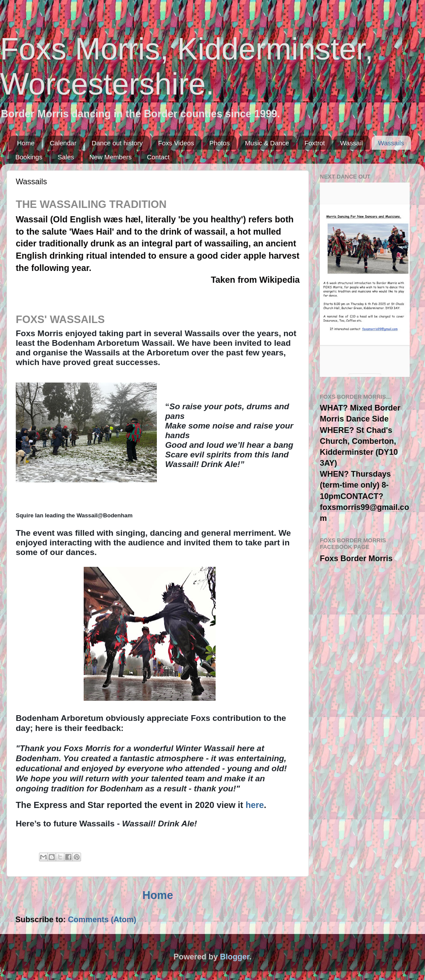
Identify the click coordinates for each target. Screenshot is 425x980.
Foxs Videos (176, 143)
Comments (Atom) (102, 920)
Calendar (63, 143)
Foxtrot (315, 143)
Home (26, 143)
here (255, 805)
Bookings (29, 157)
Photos (220, 143)
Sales (66, 157)
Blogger (235, 957)
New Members (111, 157)
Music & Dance (267, 143)
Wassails (391, 143)
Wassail (351, 143)
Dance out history (117, 143)
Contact (158, 157)
